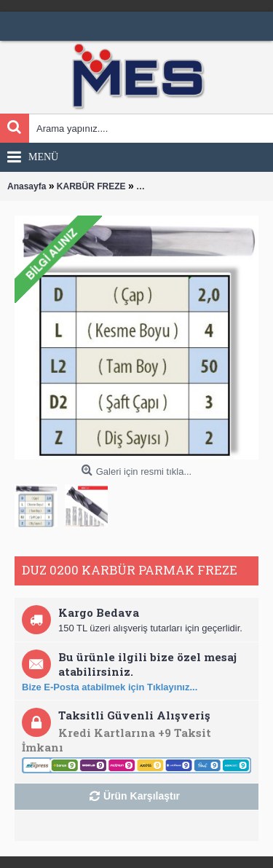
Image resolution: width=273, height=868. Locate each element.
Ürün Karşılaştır (142, 796)
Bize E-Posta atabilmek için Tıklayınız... (110, 687)
